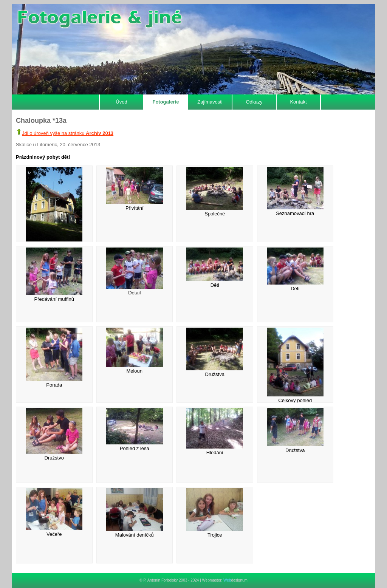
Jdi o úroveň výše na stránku (68, 133)
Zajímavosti (210, 102)
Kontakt (298, 102)
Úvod (121, 102)
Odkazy (254, 102)
